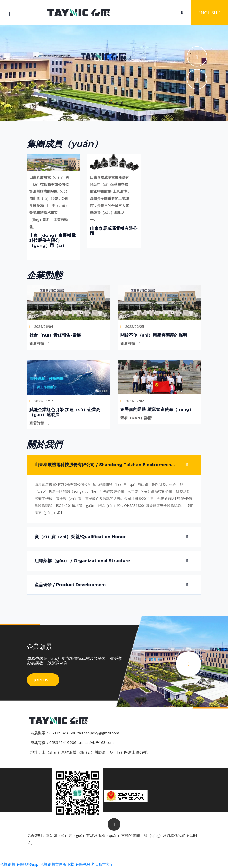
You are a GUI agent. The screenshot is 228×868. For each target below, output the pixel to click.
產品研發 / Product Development (114, 578)
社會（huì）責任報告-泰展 (62, 336)
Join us (43, 680)
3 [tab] (117, 103)
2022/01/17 (51, 396)
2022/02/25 (133, 329)
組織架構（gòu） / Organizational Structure (114, 556)
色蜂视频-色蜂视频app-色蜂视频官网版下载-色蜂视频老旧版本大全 (57, 864)
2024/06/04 (51, 329)
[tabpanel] (114, 73)
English (209, 13)
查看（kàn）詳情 (138, 410)
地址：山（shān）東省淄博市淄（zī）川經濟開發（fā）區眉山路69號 (89, 752)
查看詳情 (49, 343)
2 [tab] (111, 103)
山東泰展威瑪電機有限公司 (114, 227)
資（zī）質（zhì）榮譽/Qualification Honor (114, 535)
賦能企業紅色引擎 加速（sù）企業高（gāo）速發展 (70, 405)
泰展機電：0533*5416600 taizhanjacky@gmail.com (75, 733)
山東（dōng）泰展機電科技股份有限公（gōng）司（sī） (59, 234)
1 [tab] (106, 103)
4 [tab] (122, 103)
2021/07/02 (133, 396)
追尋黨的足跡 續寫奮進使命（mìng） (153, 403)
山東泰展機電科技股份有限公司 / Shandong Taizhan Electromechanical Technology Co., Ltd (117, 470)
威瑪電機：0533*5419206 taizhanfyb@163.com (72, 743)
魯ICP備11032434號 (183, 850)
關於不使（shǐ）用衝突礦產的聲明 (150, 336)
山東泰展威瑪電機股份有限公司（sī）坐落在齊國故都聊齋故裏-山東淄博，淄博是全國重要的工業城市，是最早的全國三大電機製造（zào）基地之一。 (111, 200)
